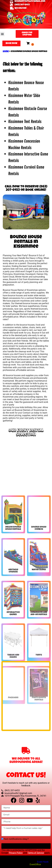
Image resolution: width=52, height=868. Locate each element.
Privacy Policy (16, 853)
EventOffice (35, 864)
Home (6, 52)
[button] (2, 34)
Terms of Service (36, 853)
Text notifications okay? (16, 839)
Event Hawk (43, 862)
